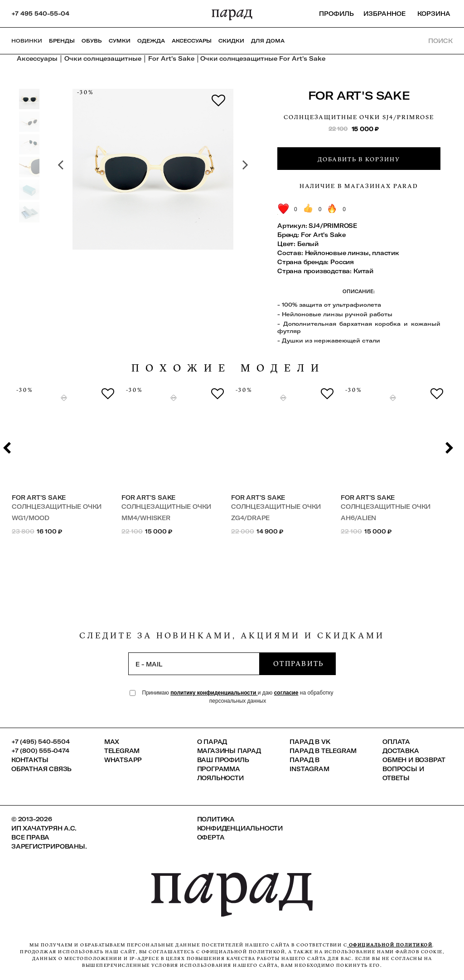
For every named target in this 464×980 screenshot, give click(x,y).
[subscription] (194, 664)
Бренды (62, 41)
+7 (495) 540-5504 (41, 742)
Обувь (92, 41)
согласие (286, 693)
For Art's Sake (359, 95)
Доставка (401, 751)
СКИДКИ (231, 41)
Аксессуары (192, 41)
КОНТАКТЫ (30, 760)
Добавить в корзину (359, 159)
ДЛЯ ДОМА (268, 41)
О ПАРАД (212, 742)
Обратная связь (41, 769)
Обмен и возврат (414, 760)
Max (112, 742)
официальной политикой (390, 945)
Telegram (122, 751)
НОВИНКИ (27, 41)
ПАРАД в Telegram (323, 751)
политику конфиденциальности (214, 693)
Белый (308, 244)
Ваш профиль (223, 760)
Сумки (120, 41)
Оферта (211, 837)
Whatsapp (123, 760)
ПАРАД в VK (310, 742)
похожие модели (228, 368)
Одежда (151, 41)
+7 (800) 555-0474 (40, 751)
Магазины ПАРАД (229, 751)
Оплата (396, 742)
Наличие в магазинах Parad (359, 186)
